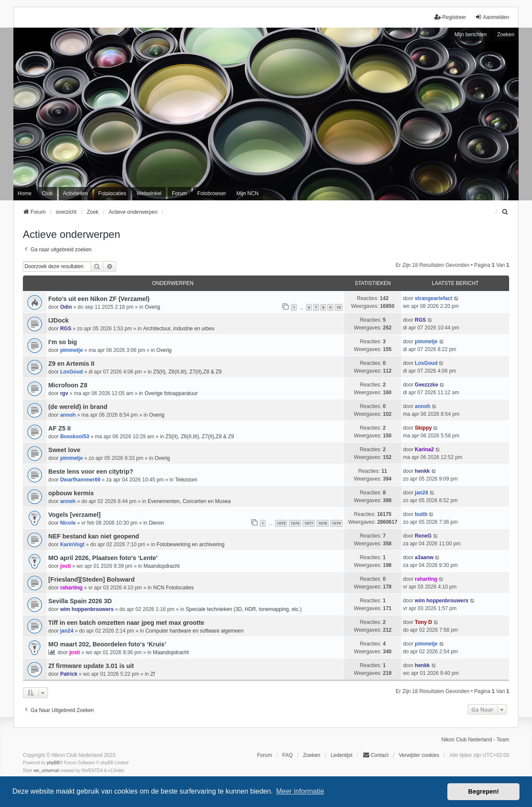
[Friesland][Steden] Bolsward (92, 579)
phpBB (53, 763)
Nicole (68, 523)
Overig (152, 307)
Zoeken (506, 35)
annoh (68, 415)
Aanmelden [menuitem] (492, 17)
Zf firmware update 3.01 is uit (91, 666)
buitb (421, 514)
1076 (295, 523)
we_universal (46, 771)
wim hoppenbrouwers (87, 609)
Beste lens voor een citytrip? (91, 472)
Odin (66, 307)
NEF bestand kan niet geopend (94, 536)
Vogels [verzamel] (74, 515)
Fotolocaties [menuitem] (112, 193)
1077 (309, 523)
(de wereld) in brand (78, 407)
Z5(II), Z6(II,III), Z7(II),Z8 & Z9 (188, 372)
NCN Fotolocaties (174, 588)
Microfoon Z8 (68, 385)
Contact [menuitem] (375, 755)
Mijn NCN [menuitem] (247, 193)
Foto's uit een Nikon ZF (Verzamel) (99, 299)
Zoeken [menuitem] (312, 755)
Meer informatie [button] (300, 791)
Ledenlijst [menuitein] (342, 755)
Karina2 (424, 449)
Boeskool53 (74, 437)
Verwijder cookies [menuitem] (419, 755)
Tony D (424, 622)
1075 (281, 523)
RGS (66, 329)
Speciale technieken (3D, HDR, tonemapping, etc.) (244, 609)
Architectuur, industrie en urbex (179, 329)
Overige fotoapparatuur (171, 393)
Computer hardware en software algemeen (195, 631)
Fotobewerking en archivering (190, 544)
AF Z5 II (60, 428)
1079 (337, 523)
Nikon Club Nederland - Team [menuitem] (475, 740)
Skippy (423, 428)
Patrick (69, 674)
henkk (423, 471)
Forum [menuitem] (179, 193)
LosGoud (71, 372)
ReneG (423, 536)
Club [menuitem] (47, 193)
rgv (64, 393)
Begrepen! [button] (483, 791)
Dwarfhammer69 (80, 480)
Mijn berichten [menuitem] (470, 35)
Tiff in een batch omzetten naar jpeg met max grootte (126, 623)
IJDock (59, 320)
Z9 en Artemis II (71, 364)
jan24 (422, 493)
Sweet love (64, 450)
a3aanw (424, 557)
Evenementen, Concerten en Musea (189, 501)
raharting (71, 588)
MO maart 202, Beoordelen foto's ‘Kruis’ (107, 644)
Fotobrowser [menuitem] (212, 193)
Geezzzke (427, 385)
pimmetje (71, 350)
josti (65, 566)
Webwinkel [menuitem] (149, 193)
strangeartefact (434, 298)
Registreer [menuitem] (450, 17)
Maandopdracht (162, 566)
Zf (153, 674)
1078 (323, 523)
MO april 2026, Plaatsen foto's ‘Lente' (103, 558)
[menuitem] (505, 212)
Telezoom (186, 480)
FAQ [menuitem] (288, 755)
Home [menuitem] (25, 193)
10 (339, 307)
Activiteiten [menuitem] (76, 193)
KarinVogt (72, 544)
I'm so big (63, 342)
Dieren (157, 523)
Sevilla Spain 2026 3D (80, 601)
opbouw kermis (71, 493)
